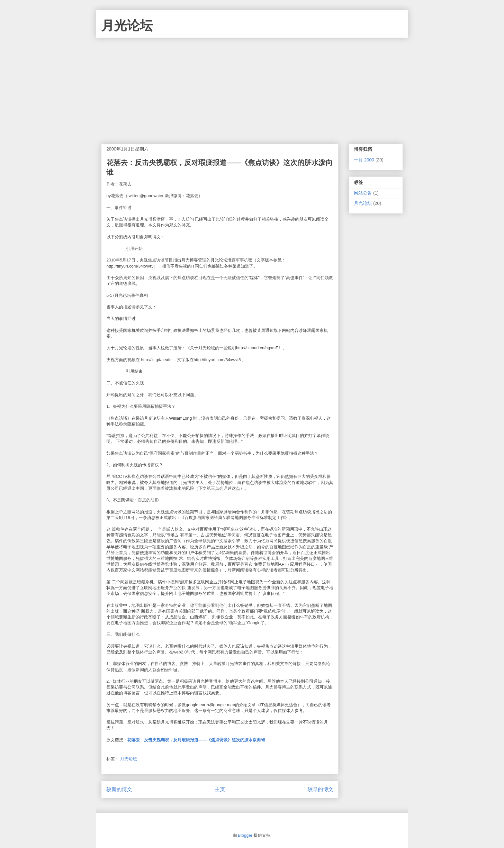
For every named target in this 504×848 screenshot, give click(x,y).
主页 (220, 789)
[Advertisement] (252, 86)
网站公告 (363, 193)
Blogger (245, 835)
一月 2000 (364, 160)
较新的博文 (119, 789)
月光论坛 (127, 25)
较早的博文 (320, 789)
